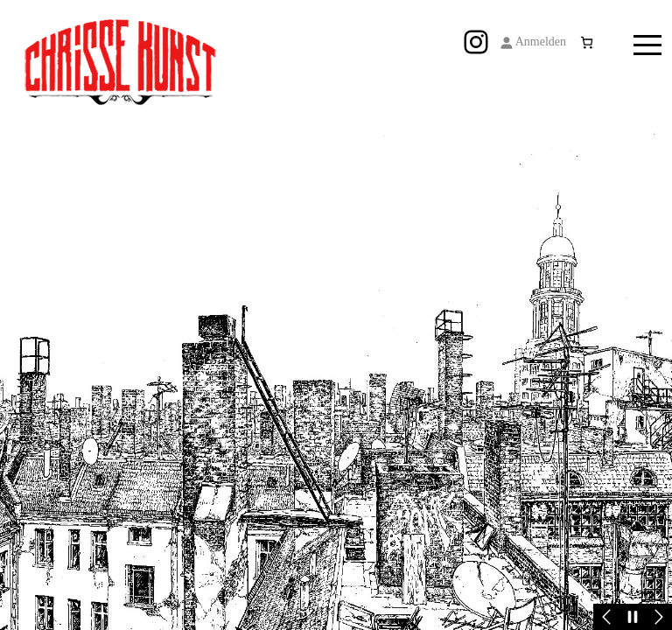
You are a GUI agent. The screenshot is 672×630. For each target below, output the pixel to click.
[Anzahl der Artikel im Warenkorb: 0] (587, 42)
